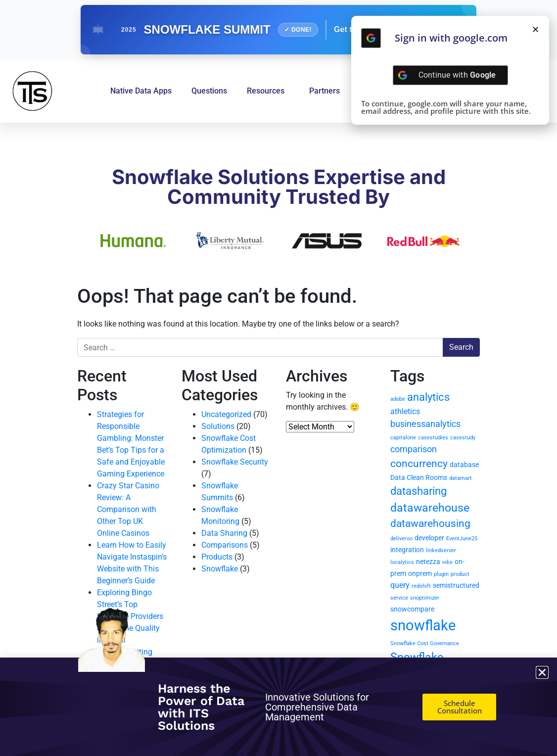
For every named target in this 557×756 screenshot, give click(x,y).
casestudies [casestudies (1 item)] (433, 438)
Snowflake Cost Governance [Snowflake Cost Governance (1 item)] (425, 643)
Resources (268, 91)
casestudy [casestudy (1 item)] (463, 438)
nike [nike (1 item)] (447, 562)
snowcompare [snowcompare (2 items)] (412, 609)
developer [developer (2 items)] (429, 538)
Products (217, 557)
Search (461, 347)
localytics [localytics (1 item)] (402, 562)
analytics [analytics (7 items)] (428, 397)
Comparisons (225, 545)
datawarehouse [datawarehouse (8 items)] (430, 508)
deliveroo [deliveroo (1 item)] (401, 539)
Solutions (218, 426)
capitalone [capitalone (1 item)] (403, 438)
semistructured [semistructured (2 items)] (456, 585)
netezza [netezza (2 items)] (428, 562)
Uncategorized (226, 414)
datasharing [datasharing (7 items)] (418, 491)
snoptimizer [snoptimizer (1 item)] (425, 598)
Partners (325, 91)
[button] (535, 29)
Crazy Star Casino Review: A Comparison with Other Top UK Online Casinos (128, 509)
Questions (209, 91)
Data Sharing (224, 533)
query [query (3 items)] (400, 585)
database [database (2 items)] (464, 465)
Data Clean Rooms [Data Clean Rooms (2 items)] (419, 477)
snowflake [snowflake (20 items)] (423, 625)
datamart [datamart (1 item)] (461, 478)
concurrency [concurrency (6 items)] (419, 464)
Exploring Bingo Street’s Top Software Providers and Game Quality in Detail (130, 616)
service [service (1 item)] (399, 598)
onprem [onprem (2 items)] (420, 573)
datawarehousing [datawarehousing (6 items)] (430, 523)
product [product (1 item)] (460, 574)
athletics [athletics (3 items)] (405, 411)
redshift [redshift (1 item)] (421, 586)
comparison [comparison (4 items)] (414, 449)
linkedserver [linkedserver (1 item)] (441, 550)
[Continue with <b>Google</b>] (371, 38)
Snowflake (220, 569)
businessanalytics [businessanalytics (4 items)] (425, 424)
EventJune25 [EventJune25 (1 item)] (462, 539)
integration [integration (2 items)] (407, 550)
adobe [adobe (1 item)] (398, 399)
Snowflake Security (235, 462)
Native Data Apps (141, 91)
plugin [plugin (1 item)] (441, 574)
